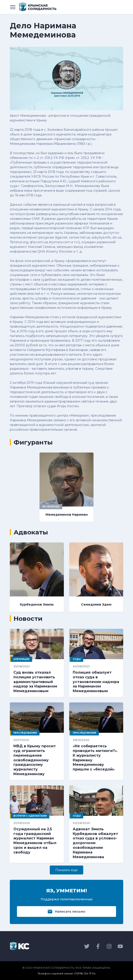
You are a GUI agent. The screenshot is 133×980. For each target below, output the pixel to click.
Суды (77, 659)
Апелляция (21, 659)
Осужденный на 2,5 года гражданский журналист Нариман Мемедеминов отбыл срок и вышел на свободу (35, 841)
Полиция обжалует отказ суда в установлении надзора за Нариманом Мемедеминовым (96, 682)
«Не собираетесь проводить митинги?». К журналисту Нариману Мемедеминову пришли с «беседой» (95, 758)
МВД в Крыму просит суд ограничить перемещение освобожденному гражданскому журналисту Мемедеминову (35, 760)
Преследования (25, 733)
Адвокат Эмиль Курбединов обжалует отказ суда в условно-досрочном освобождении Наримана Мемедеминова (95, 843)
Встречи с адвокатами (30, 816)
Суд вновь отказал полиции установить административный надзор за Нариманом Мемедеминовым (35, 682)
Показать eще (66, 870)
